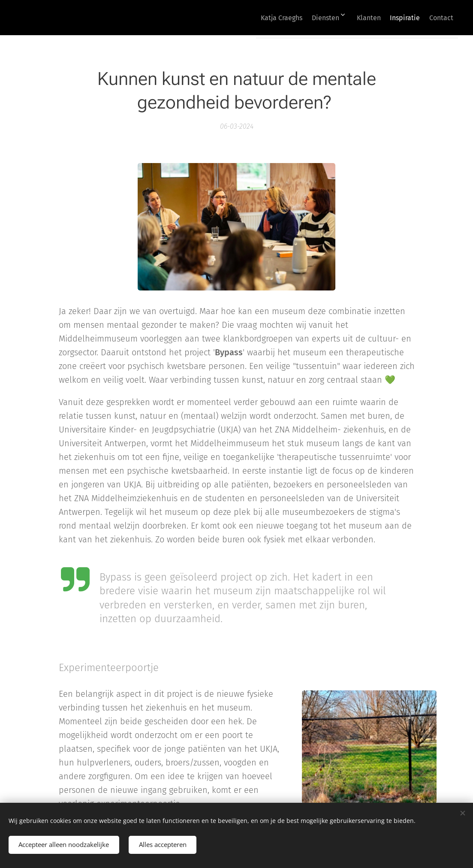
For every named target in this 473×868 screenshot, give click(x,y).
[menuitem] (256, 18)
